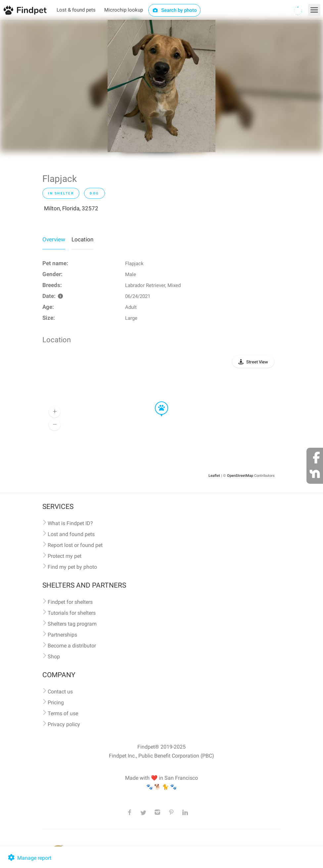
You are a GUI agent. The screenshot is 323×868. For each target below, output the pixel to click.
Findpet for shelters (70, 602)
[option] (161, 86)
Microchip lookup (124, 10)
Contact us (60, 692)
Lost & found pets (76, 10)
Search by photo (175, 10)
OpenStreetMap (240, 476)
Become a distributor (72, 646)
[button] (157, 402)
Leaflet (214, 476)
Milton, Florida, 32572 (71, 208)
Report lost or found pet (75, 545)
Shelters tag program (72, 624)
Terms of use (63, 713)
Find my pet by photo (72, 567)
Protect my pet (65, 556)
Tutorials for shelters (72, 613)
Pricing (56, 703)
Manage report (29, 858)
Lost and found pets (71, 534)
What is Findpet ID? (70, 523)
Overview (54, 239)
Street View (257, 362)
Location (82, 239)
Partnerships (62, 635)
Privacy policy (64, 724)
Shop (54, 657)
